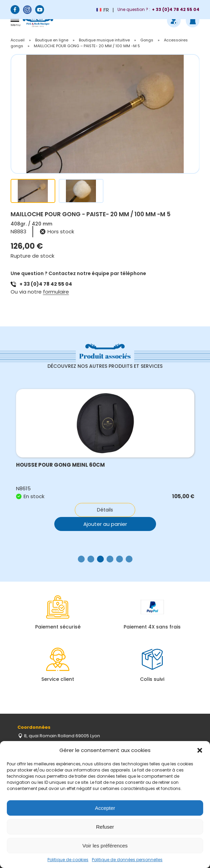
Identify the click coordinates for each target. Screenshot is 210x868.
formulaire (56, 292)
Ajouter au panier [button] (105, 524)
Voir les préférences (105, 846)
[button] (200, 750)
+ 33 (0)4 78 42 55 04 (46, 284)
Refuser (105, 827)
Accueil (18, 40)
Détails (105, 510)
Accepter (105, 808)
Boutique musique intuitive (104, 40)
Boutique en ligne (52, 40)
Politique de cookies (68, 860)
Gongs (147, 40)
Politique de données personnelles (127, 860)
